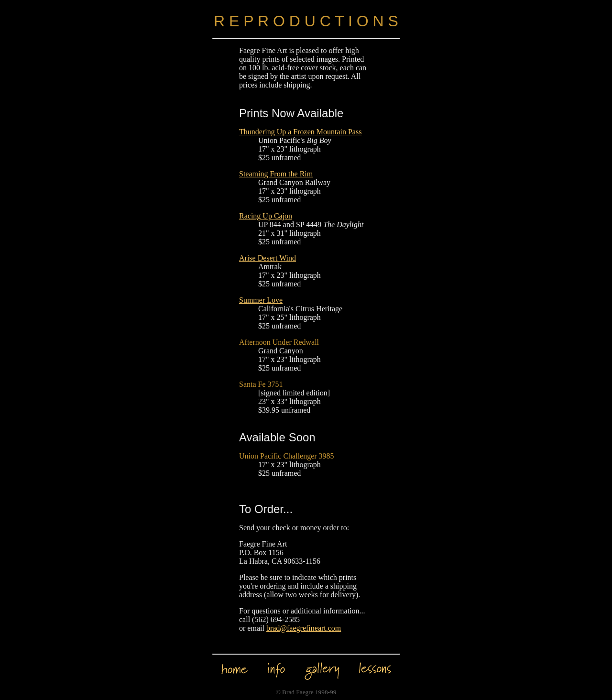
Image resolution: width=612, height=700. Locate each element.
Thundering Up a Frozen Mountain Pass (300, 132)
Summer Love (261, 300)
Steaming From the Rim (276, 174)
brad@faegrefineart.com (304, 628)
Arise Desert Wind (268, 258)
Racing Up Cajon (266, 216)
